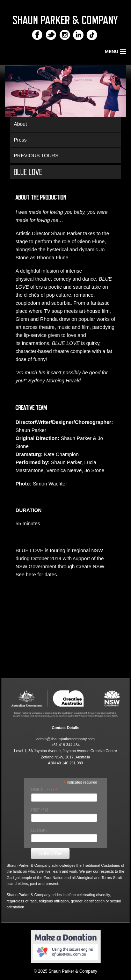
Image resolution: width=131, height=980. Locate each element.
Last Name (39, 830)
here (31, 575)
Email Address (44, 790)
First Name (40, 810)
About (20, 124)
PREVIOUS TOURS (36, 156)
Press (20, 140)
